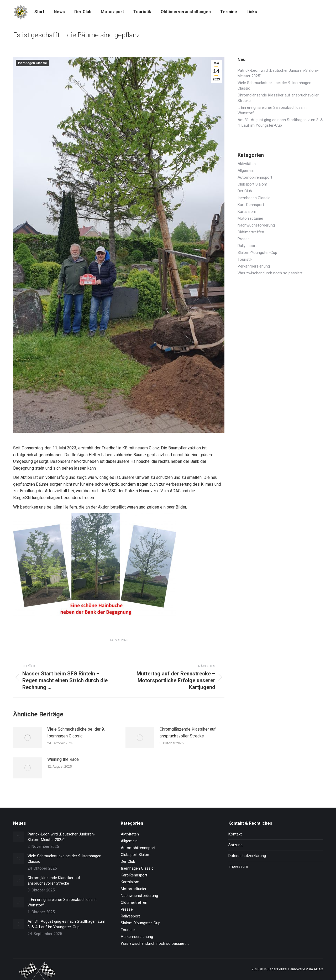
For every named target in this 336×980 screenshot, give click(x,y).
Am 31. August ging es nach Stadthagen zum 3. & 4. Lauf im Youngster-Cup (280, 123)
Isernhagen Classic (32, 63)
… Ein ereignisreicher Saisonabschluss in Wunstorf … (272, 110)
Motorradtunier (250, 218)
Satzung (235, 845)
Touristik (245, 259)
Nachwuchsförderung (256, 225)
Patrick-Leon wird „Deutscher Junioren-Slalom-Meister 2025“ (278, 73)
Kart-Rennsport (251, 205)
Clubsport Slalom (252, 184)
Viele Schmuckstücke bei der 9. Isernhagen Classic (76, 733)
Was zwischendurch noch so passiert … (272, 273)
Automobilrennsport (255, 177)
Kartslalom (247, 212)
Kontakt (235, 834)
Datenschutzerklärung (247, 856)
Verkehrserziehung (254, 266)
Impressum (238, 866)
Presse (244, 239)
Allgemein (246, 171)
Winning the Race (63, 759)
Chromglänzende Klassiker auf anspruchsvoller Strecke (188, 733)
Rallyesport (247, 246)
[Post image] (28, 738)
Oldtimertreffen (251, 232)
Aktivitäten (247, 164)
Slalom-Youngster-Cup (257, 253)
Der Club (245, 191)
